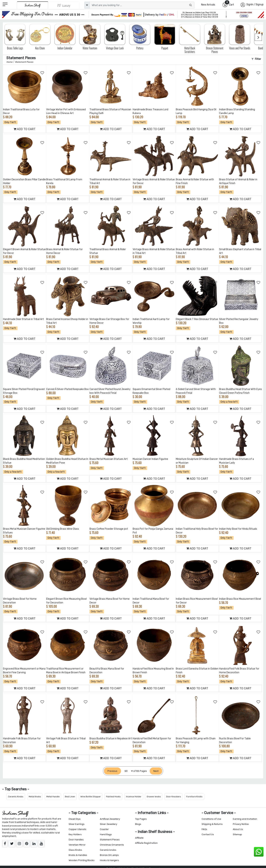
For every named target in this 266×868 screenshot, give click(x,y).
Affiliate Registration (146, 843)
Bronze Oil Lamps (109, 855)
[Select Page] (127, 771)
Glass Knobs (75, 850)
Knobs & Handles (78, 855)
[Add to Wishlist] (42, 73)
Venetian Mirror (77, 845)
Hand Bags (106, 834)
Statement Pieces (110, 840)
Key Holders (75, 834)
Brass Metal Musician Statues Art (109, 459)
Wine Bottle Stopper (91, 797)
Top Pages (141, 819)
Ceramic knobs (108, 850)
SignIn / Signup (255, 5)
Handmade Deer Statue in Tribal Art (23, 319)
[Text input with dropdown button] (142, 5)
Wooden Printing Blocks (82, 860)
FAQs (204, 829)
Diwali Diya (75, 819)
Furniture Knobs (194, 797)
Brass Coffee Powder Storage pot (109, 529)
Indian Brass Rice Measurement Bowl (240, 599)
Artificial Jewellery (110, 819)
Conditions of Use (211, 819)
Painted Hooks (113, 797)
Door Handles (76, 840)
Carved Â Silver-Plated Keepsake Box (67, 389)
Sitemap (237, 834)
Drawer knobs (154, 797)
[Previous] (112, 771)
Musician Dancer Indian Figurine (150, 459)
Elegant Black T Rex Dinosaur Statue (197, 319)
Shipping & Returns (212, 824)
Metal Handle (53, 797)
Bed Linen (70, 797)
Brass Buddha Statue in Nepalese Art (111, 739)
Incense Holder (134, 797)
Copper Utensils (77, 829)
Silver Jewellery (108, 824)
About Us (238, 829)
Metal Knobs (35, 797)
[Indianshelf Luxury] (64, 6)
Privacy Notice (241, 824)
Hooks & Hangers (109, 860)
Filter (256, 59)
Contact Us (208, 834)
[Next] (156, 771)
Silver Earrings (77, 824)
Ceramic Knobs (16, 797)
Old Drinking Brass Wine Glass (63, 529)
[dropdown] (87, 5)
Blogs (138, 824)
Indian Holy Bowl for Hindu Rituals (238, 529)
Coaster (104, 829)
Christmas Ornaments (112, 845)
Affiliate (139, 838)
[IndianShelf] (33, 5)
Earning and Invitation (245, 819)
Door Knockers (174, 797)
